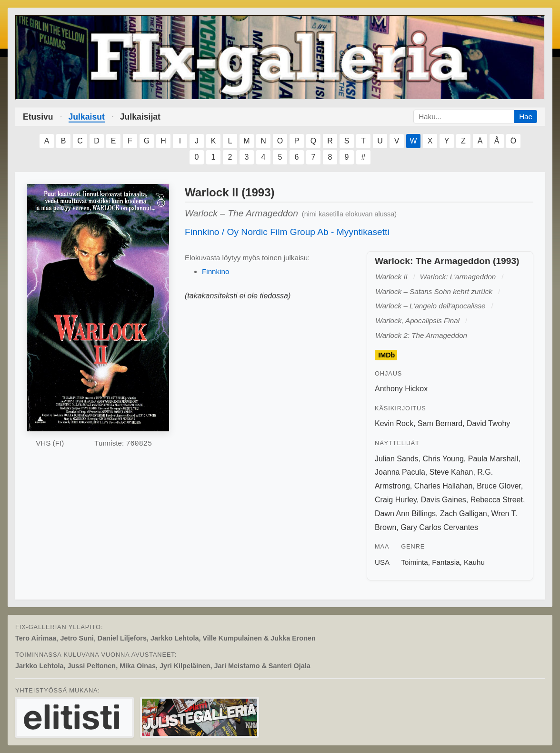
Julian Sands (397, 459)
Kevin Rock (394, 423)
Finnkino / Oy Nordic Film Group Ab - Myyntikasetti (287, 232)
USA (382, 562)
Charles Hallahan (444, 486)
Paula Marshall (493, 459)
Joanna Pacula (400, 472)
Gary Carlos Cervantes (439, 527)
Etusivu (38, 117)
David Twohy (488, 423)
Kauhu (474, 562)
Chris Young (443, 459)
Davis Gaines (444, 500)
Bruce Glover (499, 486)
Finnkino (215, 271)
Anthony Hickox (401, 389)
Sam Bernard (440, 423)
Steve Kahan (451, 472)
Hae (526, 117)
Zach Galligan (464, 514)
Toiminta (415, 562)
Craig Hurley (396, 500)
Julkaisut (87, 117)
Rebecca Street (497, 500)
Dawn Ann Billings (405, 514)
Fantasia (446, 562)
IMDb (386, 355)
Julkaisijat (140, 117)
